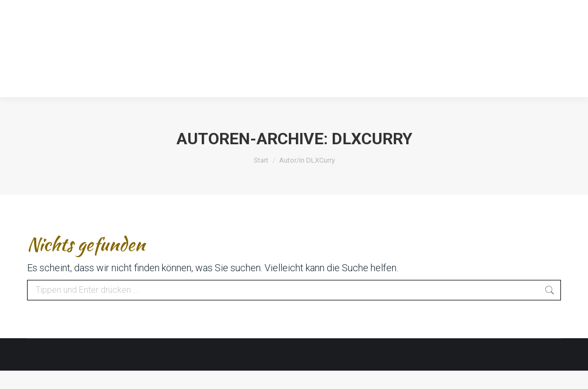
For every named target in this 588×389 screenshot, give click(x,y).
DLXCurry (372, 139)
